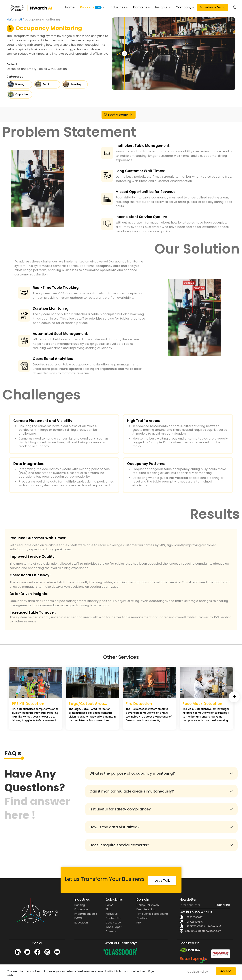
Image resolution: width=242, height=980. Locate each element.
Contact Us (113, 918)
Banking (80, 905)
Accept (226, 971)
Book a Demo (118, 115)
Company (184, 7)
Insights (161, 7)
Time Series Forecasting (152, 914)
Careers (111, 931)
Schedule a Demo (213, 7)
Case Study (113, 923)
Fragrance (81, 909)
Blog (108, 909)
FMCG (78, 918)
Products (91, 7)
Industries (117, 7)
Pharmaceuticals (86, 914)
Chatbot (142, 918)
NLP (139, 923)
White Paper (114, 927)
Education (81, 923)
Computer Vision (148, 905)
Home (70, 7)
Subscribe (223, 905)
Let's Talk (162, 881)
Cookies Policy (198, 972)
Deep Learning (146, 909)
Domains (140, 7)
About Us (112, 914)
